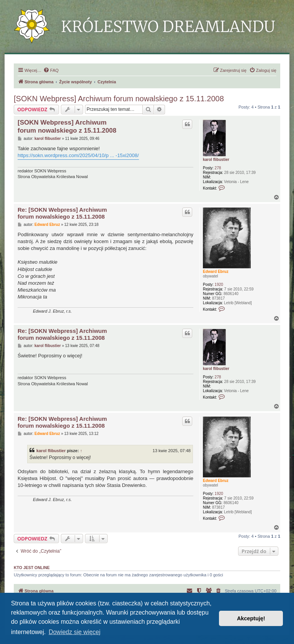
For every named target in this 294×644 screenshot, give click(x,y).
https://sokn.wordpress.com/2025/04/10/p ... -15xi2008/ (78, 155)
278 (218, 168)
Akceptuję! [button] (251, 618)
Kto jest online (32, 568)
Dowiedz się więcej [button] (74, 632)
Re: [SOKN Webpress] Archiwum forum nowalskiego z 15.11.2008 (62, 213)
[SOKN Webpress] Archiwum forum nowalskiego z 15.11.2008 (119, 99)
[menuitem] (51, 70)
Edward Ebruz (216, 272)
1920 (219, 285)
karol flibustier (216, 160)
